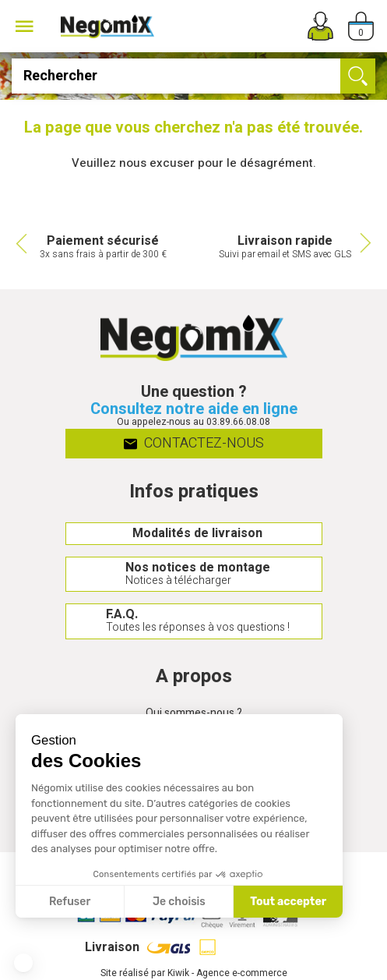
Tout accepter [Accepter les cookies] (288, 902)
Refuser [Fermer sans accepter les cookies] (70, 902)
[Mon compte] (320, 26)
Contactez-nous (193, 443)
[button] (23, 963)
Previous (19, 243)
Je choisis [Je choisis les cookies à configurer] (179, 902)
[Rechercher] (193, 76)
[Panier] (361, 26)
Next (368, 243)
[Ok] (358, 76)
